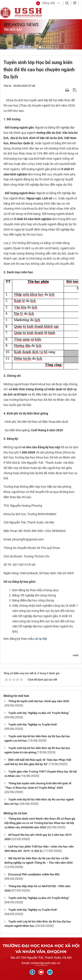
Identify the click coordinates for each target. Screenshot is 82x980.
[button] (46, 3)
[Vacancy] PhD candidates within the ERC (34, 874)
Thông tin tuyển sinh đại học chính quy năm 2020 (39, 701)
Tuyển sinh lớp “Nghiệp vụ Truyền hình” (33, 724)
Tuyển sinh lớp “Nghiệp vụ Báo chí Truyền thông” (39, 713)
